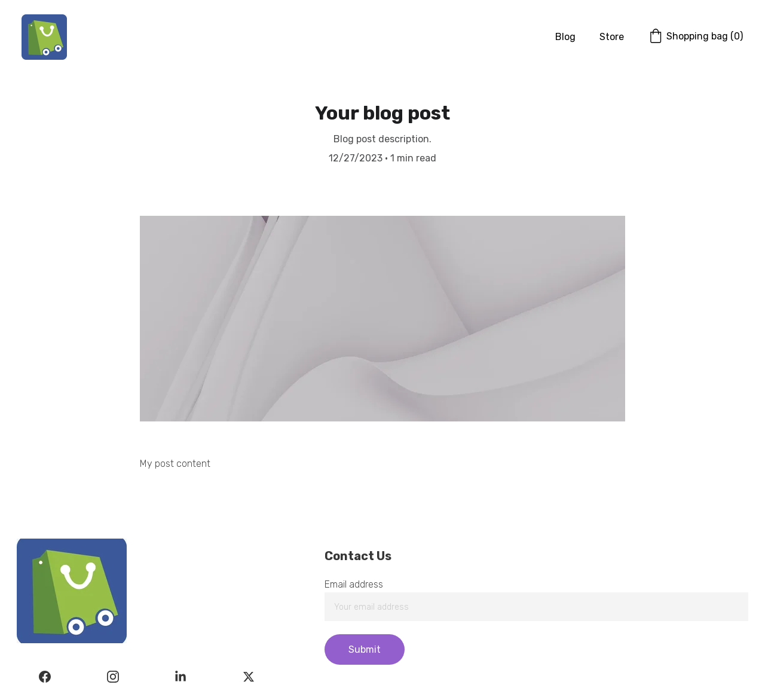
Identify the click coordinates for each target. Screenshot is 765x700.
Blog (565, 37)
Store (612, 37)
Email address (354, 584)
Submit (365, 649)
